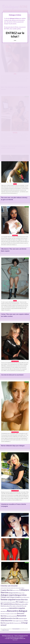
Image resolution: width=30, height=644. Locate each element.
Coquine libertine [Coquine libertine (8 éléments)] (7, 590)
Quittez (15, 40)
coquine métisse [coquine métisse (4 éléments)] (16, 590)
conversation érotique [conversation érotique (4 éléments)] (20, 588)
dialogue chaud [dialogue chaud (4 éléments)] (21, 593)
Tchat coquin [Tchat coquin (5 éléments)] (15, 621)
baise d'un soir (6, 630)
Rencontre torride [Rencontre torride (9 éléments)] (11, 618)
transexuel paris (16, 629)
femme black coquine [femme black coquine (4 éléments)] (25, 597)
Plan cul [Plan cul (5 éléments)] (12, 606)
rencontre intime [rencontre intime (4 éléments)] (13, 614)
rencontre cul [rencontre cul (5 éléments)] (4, 611)
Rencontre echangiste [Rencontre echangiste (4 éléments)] (5, 614)
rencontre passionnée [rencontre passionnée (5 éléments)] (12, 616)
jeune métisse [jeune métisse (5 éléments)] (22, 604)
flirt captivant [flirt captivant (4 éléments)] (13, 602)
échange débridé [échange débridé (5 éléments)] (9, 623)
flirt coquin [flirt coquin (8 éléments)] (20, 602)
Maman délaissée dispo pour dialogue (13, 446)
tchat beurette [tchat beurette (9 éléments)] (6, 621)
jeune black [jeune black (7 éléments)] (15, 604)
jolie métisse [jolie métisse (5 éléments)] (7, 606)
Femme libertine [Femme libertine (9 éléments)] (21, 600)
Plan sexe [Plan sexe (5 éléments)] (24, 606)
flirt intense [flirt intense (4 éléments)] (26, 602)
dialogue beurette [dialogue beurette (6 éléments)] (13, 593)
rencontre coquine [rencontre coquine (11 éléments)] (17, 608)
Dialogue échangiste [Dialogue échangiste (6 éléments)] (15, 597)
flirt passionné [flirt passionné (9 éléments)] (6, 604)
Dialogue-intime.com (8, 636)
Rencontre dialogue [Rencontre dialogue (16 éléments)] (17, 611)
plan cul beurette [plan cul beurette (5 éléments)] (18, 606)
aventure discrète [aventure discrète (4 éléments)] (4, 588)
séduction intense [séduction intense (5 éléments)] (23, 619)
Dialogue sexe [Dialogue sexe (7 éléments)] (5, 597)
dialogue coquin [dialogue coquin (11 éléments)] (7, 595)
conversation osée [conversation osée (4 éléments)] (12, 588)
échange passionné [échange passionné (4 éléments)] (17, 623)
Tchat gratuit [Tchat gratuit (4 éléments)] (21, 621)
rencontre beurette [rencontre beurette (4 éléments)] (5, 608)
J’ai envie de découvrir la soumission (12, 375)
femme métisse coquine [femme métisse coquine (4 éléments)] (5, 602)
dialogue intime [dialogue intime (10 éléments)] (20, 595)
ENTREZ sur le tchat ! (15, 35)
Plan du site (15, 640)
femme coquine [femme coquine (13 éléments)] (8, 599)
